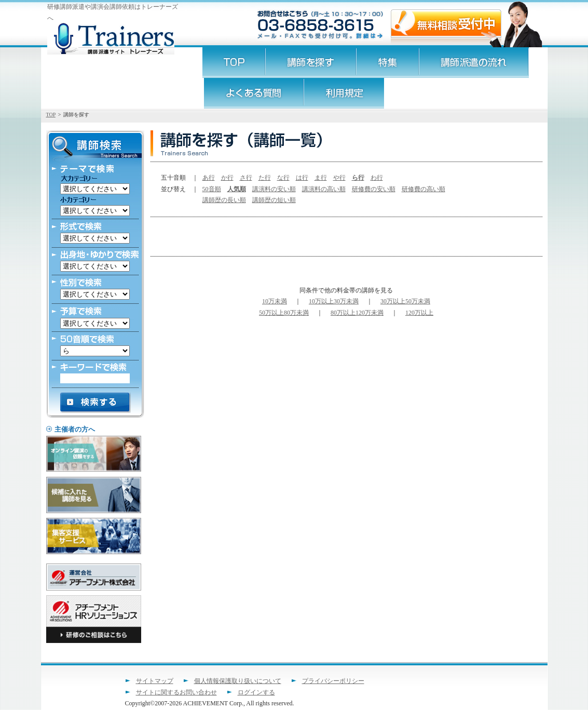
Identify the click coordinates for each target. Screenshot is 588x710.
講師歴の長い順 (224, 200)
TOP (51, 115)
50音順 (212, 189)
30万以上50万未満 (405, 301)
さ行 (246, 178)
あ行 (209, 178)
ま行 (321, 178)
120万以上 (419, 313)
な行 (283, 178)
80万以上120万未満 (357, 313)
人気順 (237, 189)
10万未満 (275, 301)
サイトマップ (155, 681)
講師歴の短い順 (274, 200)
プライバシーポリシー (333, 681)
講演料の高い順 (324, 189)
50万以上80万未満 (284, 313)
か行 (227, 178)
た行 (265, 178)
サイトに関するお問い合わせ (176, 692)
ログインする (256, 692)
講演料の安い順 (274, 189)
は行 (302, 178)
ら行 (358, 178)
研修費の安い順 (374, 189)
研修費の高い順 (423, 189)
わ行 (377, 178)
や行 (339, 178)
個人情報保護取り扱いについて (238, 681)
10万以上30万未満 (334, 301)
